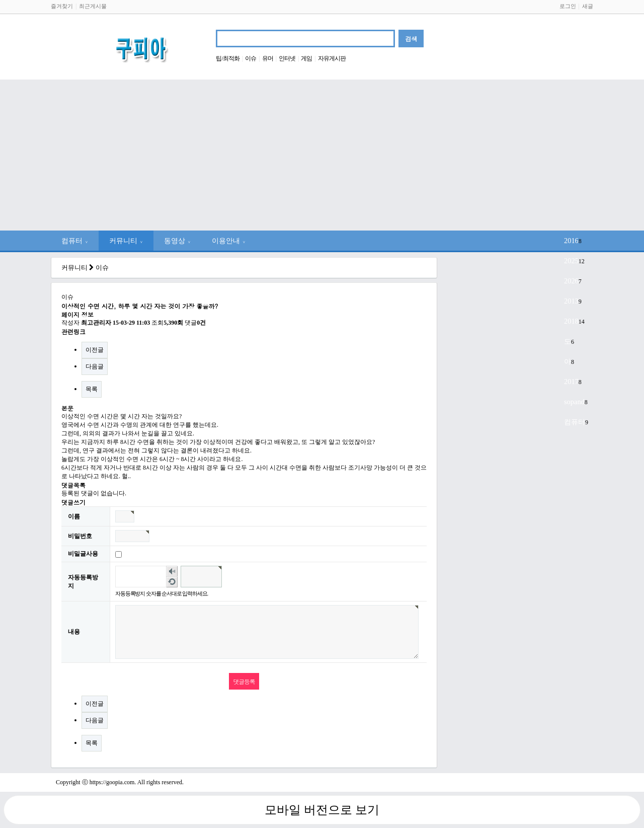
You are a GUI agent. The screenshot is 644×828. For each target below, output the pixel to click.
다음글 (95, 366)
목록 (92, 389)
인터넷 (287, 58)
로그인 (568, 6)
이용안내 (229, 241)
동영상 (177, 241)
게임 (306, 58)
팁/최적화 (227, 58)
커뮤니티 (126, 241)
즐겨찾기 (62, 6)
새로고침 (172, 582)
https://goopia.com (112, 782)
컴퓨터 (75, 241)
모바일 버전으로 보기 (322, 810)
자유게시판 (332, 58)
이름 (74, 516)
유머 (268, 58)
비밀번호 (80, 536)
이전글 (95, 350)
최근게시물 (93, 6)
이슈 (251, 58)
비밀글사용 (83, 554)
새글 (588, 6)
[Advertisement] (322, 155)
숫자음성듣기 (172, 571)
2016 (571, 241)
